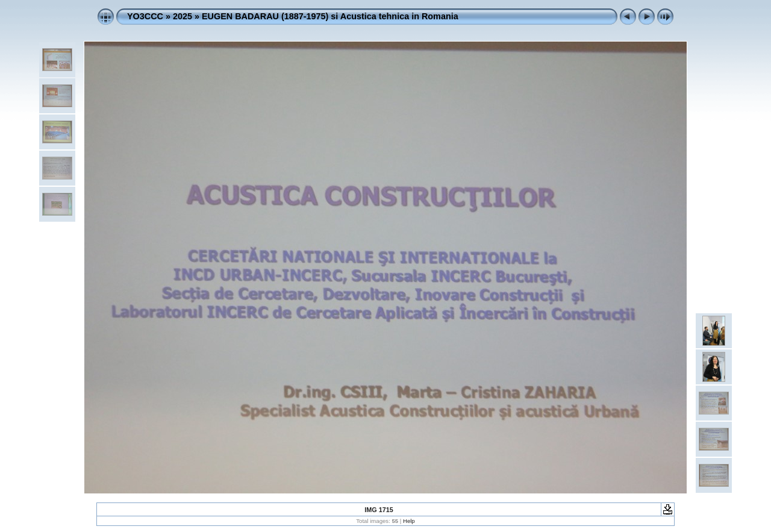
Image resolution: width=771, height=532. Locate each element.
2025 (183, 16)
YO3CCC (145, 16)
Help (409, 521)
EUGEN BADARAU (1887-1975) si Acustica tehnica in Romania (330, 16)
